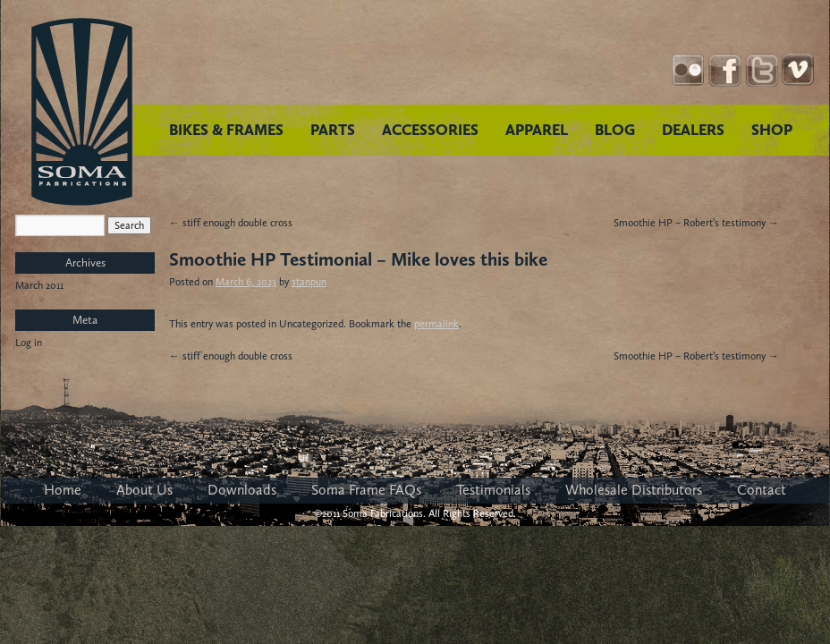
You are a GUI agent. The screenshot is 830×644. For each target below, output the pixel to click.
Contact (762, 490)
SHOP (772, 130)
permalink (436, 324)
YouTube (798, 70)
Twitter (762, 70)
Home (63, 490)
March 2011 (39, 285)
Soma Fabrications (82, 112)
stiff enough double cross (231, 223)
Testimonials (493, 490)
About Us (144, 490)
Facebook (725, 70)
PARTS (333, 130)
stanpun (309, 282)
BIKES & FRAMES (226, 130)
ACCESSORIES (430, 130)
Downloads (242, 490)
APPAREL (537, 130)
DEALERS (693, 130)
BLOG (615, 130)
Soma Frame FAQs (366, 490)
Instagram (688, 70)
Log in (29, 343)
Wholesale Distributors (634, 490)
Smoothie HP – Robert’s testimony (696, 223)
